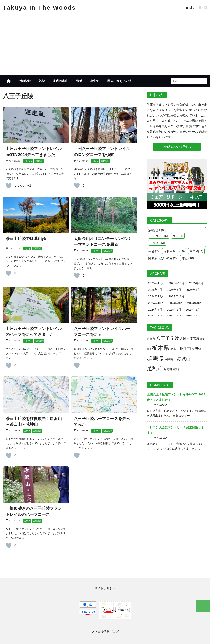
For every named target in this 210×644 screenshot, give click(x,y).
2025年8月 (155, 290)
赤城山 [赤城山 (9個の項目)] (184, 359)
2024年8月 (195, 303)
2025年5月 (174, 290)
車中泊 (95, 81)
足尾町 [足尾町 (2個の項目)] (168, 369)
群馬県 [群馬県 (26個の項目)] (155, 358)
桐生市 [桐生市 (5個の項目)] (185, 349)
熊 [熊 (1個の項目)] (193, 349)
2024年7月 (155, 309)
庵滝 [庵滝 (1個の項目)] (149, 349)
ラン (176, 236)
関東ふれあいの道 (119, 81)
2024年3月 (174, 316)
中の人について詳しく (177, 147)
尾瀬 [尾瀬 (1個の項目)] (202, 339)
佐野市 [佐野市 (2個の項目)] (151, 339)
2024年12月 (156, 296)
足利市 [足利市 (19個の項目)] (155, 368)
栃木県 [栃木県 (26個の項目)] (161, 348)
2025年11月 (156, 283)
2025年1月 (193, 290)
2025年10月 (176, 283)
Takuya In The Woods (39, 8)
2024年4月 (155, 316)
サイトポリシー (105, 588)
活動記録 (25, 81)
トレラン (156, 236)
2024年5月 (193, 309)
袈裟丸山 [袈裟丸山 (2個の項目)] (171, 359)
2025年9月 (196, 283)
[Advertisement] (105, 45)
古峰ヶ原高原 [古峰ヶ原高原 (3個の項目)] (190, 339)
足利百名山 (61, 81)
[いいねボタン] (9, 186)
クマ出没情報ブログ (105, 631)
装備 (79, 81)
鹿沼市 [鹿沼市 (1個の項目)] (176, 369)
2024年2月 (193, 316)
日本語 (203, 8)
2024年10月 (156, 303)
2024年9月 (176, 303)
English (191, 8)
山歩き (154, 243)
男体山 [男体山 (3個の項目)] (200, 349)
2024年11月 (176, 296)
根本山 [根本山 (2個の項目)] (174, 349)
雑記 (42, 81)
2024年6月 (174, 309)
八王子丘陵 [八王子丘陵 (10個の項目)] (167, 338)
